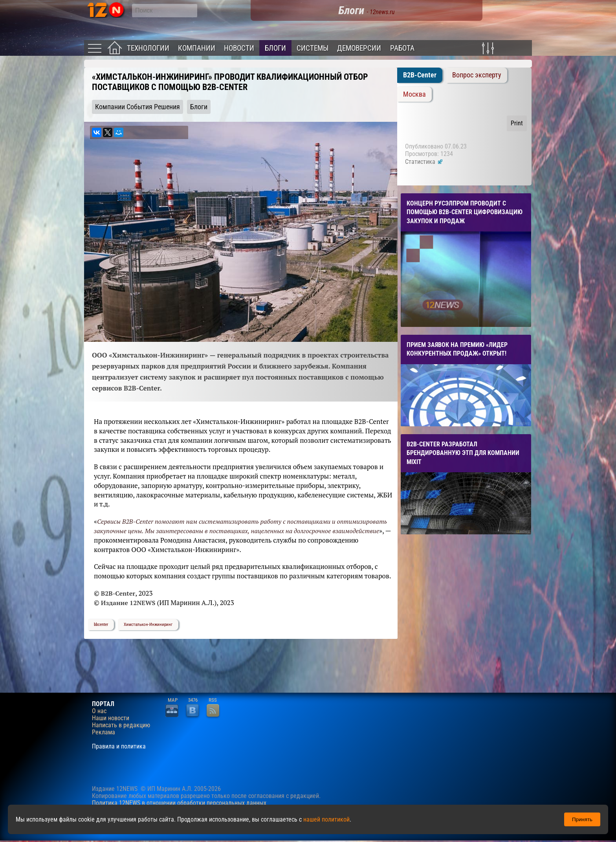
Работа (402, 48)
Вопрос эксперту (477, 75)
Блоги (275, 48)
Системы (313, 48)
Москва (414, 94)
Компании (197, 48)
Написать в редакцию (121, 725)
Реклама (104, 732)
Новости (239, 48)
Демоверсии (359, 48)
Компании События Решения (137, 107)
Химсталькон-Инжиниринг (148, 625)
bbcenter (101, 625)
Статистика (424, 162)
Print (517, 123)
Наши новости (111, 718)
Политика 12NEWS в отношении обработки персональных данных (179, 803)
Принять (582, 819)
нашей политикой (326, 819)
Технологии (148, 48)
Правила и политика (119, 747)
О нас (99, 711)
